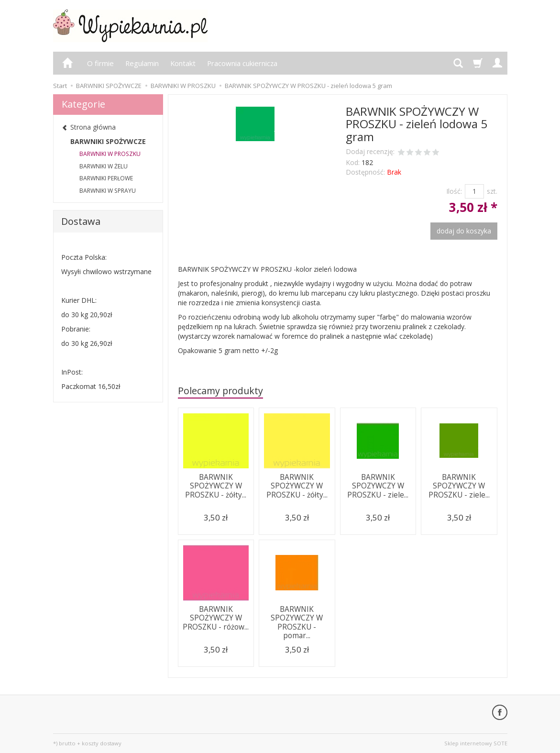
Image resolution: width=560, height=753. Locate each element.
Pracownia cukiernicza (242, 63)
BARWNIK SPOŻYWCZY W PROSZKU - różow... (216, 618)
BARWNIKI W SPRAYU (108, 191)
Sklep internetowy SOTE (476, 743)
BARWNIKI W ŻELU (104, 166)
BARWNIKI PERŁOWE (106, 178)
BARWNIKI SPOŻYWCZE (108, 141)
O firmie (100, 63)
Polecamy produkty (220, 391)
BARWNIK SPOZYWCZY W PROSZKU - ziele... (378, 486)
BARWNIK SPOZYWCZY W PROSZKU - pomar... (297, 622)
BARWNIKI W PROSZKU (110, 154)
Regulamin (142, 63)
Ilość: (454, 191)
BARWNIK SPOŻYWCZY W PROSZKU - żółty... (216, 486)
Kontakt (183, 63)
